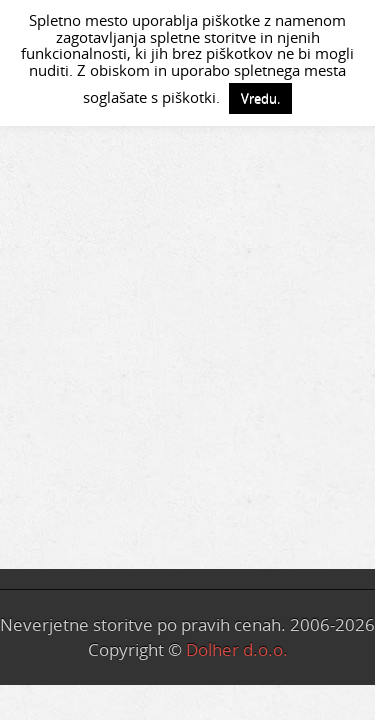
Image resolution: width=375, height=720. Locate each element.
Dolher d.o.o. (237, 649)
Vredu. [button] (260, 98)
